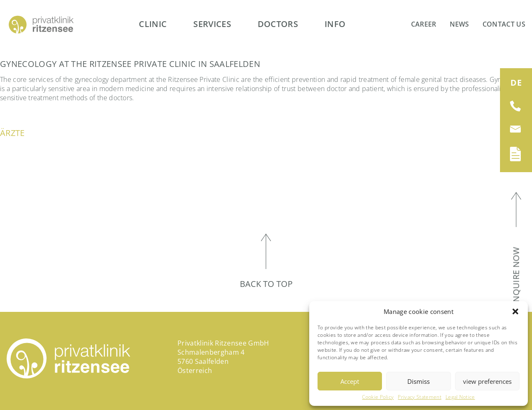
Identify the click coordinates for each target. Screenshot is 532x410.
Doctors (278, 24)
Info (335, 24)
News (459, 24)
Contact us (504, 24)
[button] (515, 311)
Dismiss (419, 381)
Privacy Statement (419, 397)
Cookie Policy (378, 397)
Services (212, 24)
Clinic (153, 24)
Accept (350, 381)
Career (424, 24)
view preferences (487, 381)
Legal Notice (460, 397)
